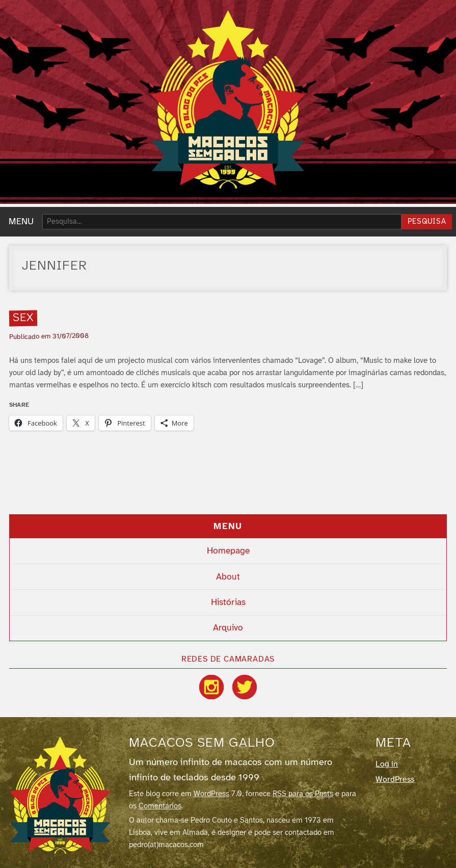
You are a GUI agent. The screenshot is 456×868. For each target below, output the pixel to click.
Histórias (228, 602)
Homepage (228, 551)
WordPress (211, 794)
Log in (387, 764)
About (228, 577)
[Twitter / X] (245, 687)
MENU (21, 222)
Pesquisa (427, 222)
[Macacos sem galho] (60, 795)
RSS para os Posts (303, 794)
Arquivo (228, 628)
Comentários (160, 806)
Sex (23, 318)
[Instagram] (211, 687)
